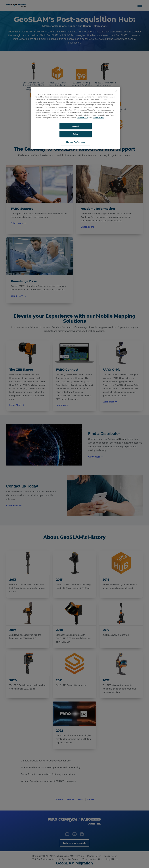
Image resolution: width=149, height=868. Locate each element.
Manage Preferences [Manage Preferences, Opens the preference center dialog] (76, 142)
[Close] (116, 91)
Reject (76, 134)
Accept (75, 126)
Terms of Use (98, 118)
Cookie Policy (83, 118)
